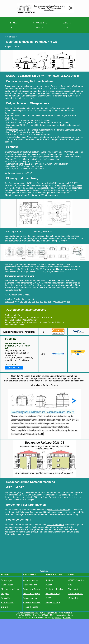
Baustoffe (5, 598)
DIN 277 (14, 27)
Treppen (5, 594)
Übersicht (9, 302)
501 (42, 302)
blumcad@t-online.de (64, 615)
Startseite (67, 618)
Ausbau (49, 585)
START (13, 23)
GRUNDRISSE (40, 23)
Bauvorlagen (7, 580)
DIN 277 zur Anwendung (59, 510)
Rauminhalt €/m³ (31, 585)
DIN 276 (67, 23)
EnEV (48, 598)
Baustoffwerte (7, 603)
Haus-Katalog (7, 585)
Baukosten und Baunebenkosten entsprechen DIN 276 (40, 282)
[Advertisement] (45, 554)
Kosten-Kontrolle (31, 607)
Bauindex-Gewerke (32, 603)
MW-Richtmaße (53, 603)
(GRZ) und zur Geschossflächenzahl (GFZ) (41, 495)
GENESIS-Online (76, 580)
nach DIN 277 (71, 183)
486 (26, 302)
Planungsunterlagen (56, 283)
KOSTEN (40, 27)
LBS (70, 585)
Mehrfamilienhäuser (10, 589)
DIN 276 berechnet (56, 525)
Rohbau (49, 580)
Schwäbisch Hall (76, 594)
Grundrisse (10, 37)
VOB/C (67, 27)
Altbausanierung (53, 594)
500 (38, 302)
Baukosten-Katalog (32, 589)
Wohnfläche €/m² (31, 580)
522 (57, 302)
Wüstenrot (73, 589)
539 (69, 302)
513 (46, 302)
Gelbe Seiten (74, 598)
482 (22, 302)
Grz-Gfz (5, 607)
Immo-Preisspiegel (32, 594)
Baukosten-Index (31, 598)
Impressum (56, 618)
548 (50, 302)
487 (30, 302)
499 (34, 302)
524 (61, 302)
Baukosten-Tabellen (55, 589)
